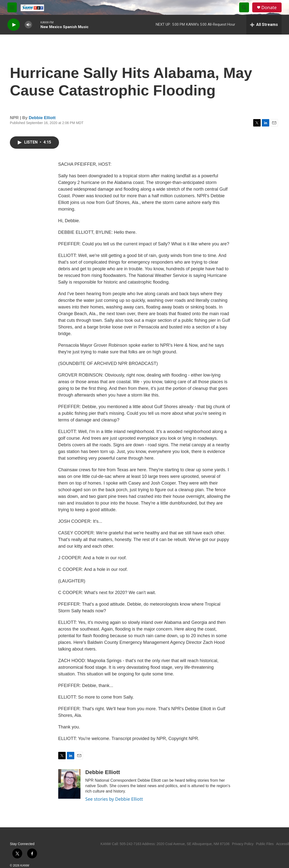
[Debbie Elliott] (69, 784)
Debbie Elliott (42, 118)
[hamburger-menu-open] (12, 7)
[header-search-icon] (244, 7)
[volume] (28, 25)
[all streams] (264, 25)
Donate (269, 8)
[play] (14, 25)
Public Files (265, 844)
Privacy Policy (243, 844)
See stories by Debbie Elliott (114, 799)
